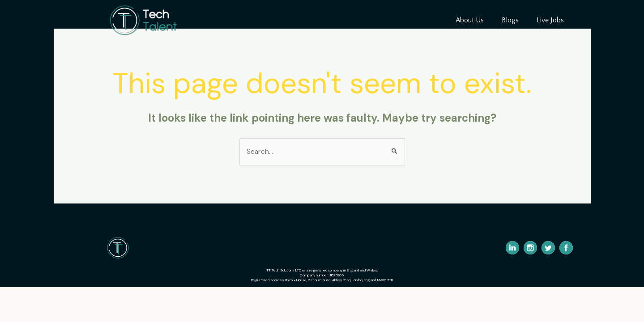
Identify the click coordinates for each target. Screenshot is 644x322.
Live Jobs (550, 20)
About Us (470, 20)
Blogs (510, 20)
